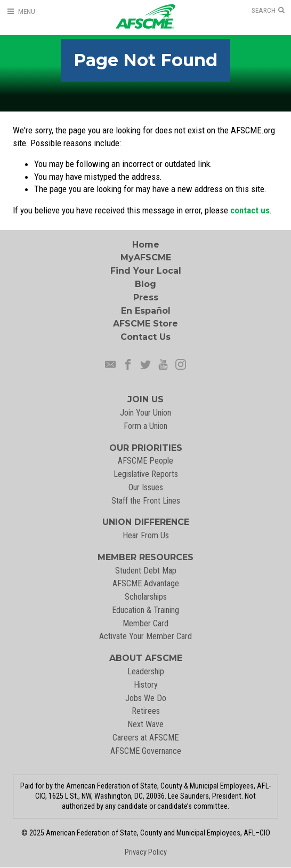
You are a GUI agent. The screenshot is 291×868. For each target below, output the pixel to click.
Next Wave (145, 724)
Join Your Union (145, 413)
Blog (145, 284)
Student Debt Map (146, 571)
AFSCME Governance (146, 751)
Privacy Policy (146, 852)
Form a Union (145, 426)
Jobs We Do (146, 698)
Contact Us (145, 337)
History (146, 685)
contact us (250, 210)
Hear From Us (146, 535)
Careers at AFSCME (145, 738)
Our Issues (146, 487)
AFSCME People (145, 461)
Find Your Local (146, 271)
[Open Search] (268, 11)
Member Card (145, 623)
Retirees (146, 711)
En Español (146, 311)
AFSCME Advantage (146, 583)
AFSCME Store (145, 324)
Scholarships (146, 597)
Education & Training (145, 610)
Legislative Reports (146, 474)
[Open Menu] (21, 11)
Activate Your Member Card (145, 636)
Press (146, 297)
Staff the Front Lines (146, 501)
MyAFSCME (146, 257)
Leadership (146, 671)
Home (146, 245)
